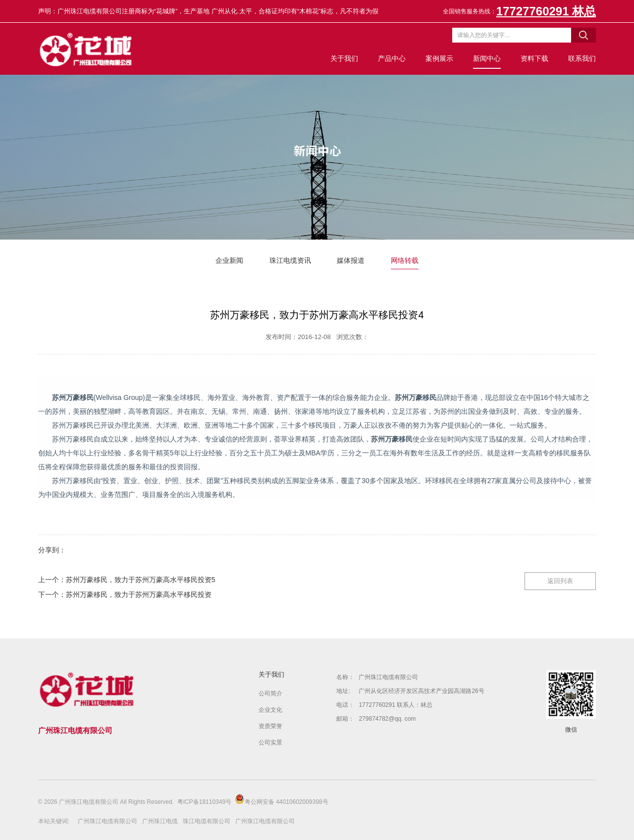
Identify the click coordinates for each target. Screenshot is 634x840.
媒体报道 (351, 260)
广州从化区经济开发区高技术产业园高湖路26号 (421, 691)
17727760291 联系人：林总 (396, 705)
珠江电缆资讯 (290, 260)
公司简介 (270, 693)
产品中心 (392, 58)
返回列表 (560, 581)
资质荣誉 (270, 726)
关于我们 (344, 58)
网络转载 (405, 260)
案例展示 (439, 58)
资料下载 (534, 58)
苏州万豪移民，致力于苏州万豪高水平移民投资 (139, 594)
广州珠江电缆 (160, 821)
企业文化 (270, 710)
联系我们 (582, 58)
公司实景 (270, 742)
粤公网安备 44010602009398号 (282, 800)
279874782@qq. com (387, 719)
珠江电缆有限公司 (207, 821)
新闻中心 (487, 58)
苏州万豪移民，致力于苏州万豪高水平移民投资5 (141, 580)
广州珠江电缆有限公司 (388, 677)
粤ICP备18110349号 (204, 802)
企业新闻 (229, 260)
